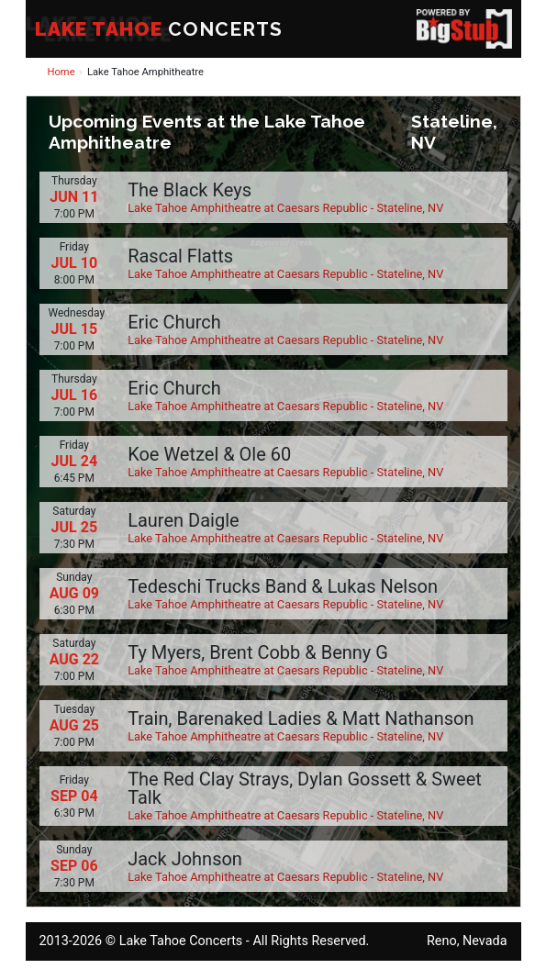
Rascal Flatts (180, 256)
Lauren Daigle (183, 520)
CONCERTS (159, 29)
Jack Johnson (185, 859)
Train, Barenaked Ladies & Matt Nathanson (301, 718)
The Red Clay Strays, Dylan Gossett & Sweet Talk (305, 788)
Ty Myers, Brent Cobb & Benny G (258, 652)
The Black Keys (189, 190)
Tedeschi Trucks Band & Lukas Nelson (283, 586)
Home (61, 72)
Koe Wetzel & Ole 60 (209, 454)
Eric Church (174, 322)
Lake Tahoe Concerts (181, 941)
